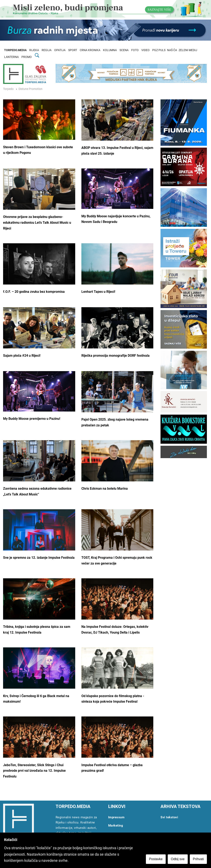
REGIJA (47, 50)
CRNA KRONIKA (90, 50)
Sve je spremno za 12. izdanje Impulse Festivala (39, 558)
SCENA (124, 50)
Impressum (116, 817)
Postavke (156, 859)
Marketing (116, 826)
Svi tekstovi (169, 817)
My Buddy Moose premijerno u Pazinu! (32, 419)
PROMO (27, 57)
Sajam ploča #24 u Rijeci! (22, 356)
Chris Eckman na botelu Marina (105, 489)
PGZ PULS (159, 50)
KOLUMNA (110, 50)
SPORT (73, 50)
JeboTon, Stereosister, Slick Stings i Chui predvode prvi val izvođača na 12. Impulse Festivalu (34, 771)
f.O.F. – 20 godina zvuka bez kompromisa (34, 292)
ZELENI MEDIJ (188, 50)
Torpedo (8, 89)
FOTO (135, 50)
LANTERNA (11, 57)
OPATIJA (60, 50)
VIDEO (145, 50)
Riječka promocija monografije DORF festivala (115, 356)
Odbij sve (178, 859)
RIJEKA (34, 50)
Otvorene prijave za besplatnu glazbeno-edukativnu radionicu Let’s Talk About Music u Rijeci (37, 222)
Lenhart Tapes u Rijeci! (98, 292)
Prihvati (198, 859)
